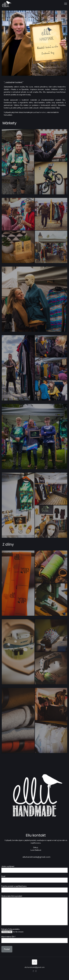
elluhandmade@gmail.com (36, 857)
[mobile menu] (66, 4)
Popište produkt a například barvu (34, 889)
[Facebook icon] (33, 971)
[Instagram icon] (36, 971)
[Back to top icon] (34, 962)
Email (34, 879)
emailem (43, 112)
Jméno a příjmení (34, 869)
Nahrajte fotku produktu (34, 931)
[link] (34, 43)
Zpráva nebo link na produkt (34, 910)
